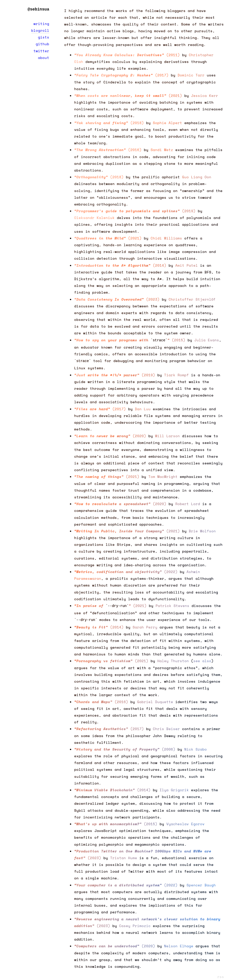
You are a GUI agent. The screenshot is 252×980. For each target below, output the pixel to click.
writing (41, 24)
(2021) (128, 96)
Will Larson (167, 435)
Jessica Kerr (205, 96)
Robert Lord (188, 503)
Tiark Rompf (176, 374)
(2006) (125, 747)
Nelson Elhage (179, 944)
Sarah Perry (145, 625)
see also (202, 659)
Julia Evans (207, 340)
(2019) (135, 211)
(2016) (108, 150)
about (44, 58)
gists (44, 37)
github (42, 44)
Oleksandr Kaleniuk (94, 218)
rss (221, 975)
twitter (41, 51)
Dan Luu (143, 408)
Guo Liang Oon (197, 177)
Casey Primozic (135, 924)
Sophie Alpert (167, 123)
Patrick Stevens (172, 605)
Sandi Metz (162, 150)
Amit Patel (187, 265)
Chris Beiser (166, 727)
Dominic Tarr (191, 75)
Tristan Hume (124, 856)
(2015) (130, 340)
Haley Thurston (173, 659)
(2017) (121, 75)
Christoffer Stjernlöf (192, 299)
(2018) (109, 123)
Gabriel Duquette (155, 700)
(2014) (120, 265)
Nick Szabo (196, 747)
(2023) (117, 299)
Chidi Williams (166, 238)
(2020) (110, 435)
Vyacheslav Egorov (185, 822)
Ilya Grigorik (174, 788)
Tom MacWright (163, 476)
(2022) (126, 571)
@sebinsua (38, 9)
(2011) (127, 55)
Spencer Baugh (201, 883)
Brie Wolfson (202, 530)
